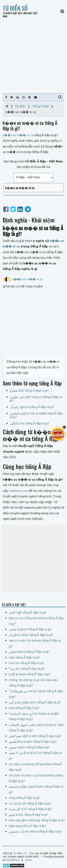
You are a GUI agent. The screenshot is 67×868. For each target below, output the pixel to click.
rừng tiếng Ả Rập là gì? (24, 798)
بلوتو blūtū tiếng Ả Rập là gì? (28, 815)
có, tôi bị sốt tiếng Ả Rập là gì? (30, 804)
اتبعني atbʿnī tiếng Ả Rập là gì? (29, 652)
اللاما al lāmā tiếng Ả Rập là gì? (30, 674)
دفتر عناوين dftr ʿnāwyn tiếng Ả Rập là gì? (36, 399)
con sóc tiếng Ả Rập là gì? (26, 663)
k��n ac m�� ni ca (28, 279)
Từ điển (20, 107)
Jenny (29, 860)
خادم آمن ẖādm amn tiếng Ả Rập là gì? (35, 703)
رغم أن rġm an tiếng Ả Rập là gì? (32, 407)
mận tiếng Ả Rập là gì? (24, 658)
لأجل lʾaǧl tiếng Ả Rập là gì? (28, 613)
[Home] (7, 107)
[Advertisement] (33, 56)
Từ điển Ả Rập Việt (12, 13)
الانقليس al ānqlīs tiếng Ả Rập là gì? (33, 742)
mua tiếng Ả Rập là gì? (24, 708)
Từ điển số (15, 8)
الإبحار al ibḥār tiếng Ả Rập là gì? (31, 635)
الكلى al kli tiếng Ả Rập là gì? (29, 424)
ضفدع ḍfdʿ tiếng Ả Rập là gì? (29, 391)
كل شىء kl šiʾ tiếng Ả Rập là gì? (30, 809)
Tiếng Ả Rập (40, 107)
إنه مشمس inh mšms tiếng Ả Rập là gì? (35, 832)
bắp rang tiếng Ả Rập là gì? (27, 826)
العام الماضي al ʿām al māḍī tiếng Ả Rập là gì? (36, 415)
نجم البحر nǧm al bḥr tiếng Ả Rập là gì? (35, 736)
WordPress (13, 860)
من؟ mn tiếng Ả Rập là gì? (27, 669)
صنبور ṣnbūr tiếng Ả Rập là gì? (29, 748)
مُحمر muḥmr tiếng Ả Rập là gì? (30, 630)
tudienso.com (18, 491)
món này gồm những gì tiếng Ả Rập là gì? (37, 820)
